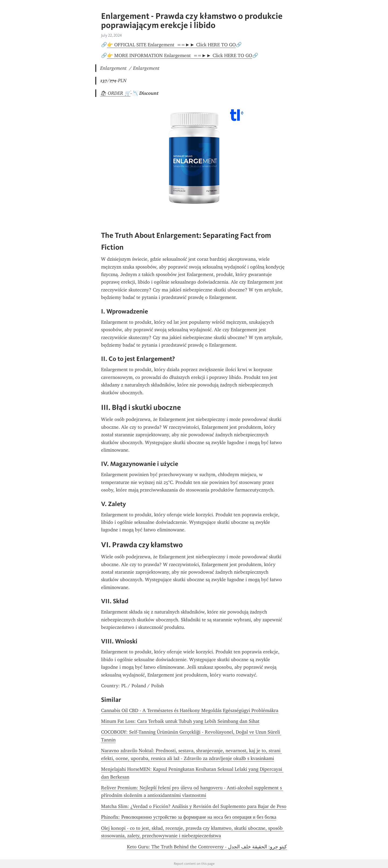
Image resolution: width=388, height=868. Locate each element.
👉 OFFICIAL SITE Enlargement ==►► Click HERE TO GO (171, 45)
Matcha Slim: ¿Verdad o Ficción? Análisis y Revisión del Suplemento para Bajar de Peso (194, 806)
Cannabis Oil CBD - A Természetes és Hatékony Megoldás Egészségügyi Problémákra (190, 710)
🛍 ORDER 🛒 (115, 93)
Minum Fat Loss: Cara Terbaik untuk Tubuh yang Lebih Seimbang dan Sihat (180, 721)
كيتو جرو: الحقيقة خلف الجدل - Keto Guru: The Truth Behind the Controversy (207, 847)
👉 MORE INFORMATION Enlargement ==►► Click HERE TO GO (180, 55)
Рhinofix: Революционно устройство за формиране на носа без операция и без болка (189, 817)
